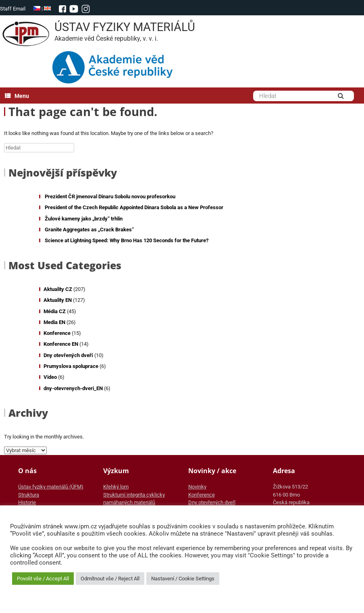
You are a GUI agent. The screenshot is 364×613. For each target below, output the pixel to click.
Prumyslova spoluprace (71, 366)
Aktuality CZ (58, 289)
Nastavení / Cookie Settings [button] (183, 579)
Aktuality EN (58, 300)
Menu (17, 96)
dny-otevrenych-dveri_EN (73, 388)
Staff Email (13, 9)
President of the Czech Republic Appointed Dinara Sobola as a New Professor (134, 207)
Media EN (54, 322)
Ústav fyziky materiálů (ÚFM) (51, 487)
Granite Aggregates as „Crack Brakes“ (89, 230)
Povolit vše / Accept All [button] (43, 579)
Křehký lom (116, 487)
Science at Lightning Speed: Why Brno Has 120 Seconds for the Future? (127, 240)
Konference (57, 333)
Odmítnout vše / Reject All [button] (110, 579)
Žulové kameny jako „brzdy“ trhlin (84, 219)
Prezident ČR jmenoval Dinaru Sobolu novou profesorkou (110, 196)
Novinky (197, 487)
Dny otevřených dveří (68, 355)
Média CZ (55, 311)
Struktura (29, 495)
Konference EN (61, 344)
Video (50, 377)
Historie (27, 502)
